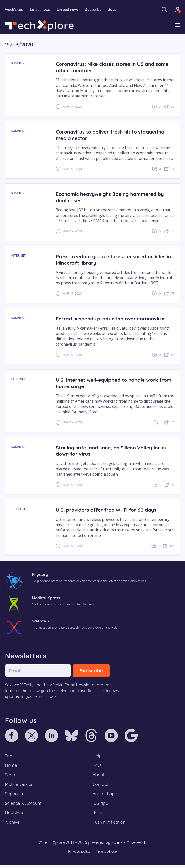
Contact (101, 786)
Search (12, 776)
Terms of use (107, 855)
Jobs (115, 10)
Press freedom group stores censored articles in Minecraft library (113, 260)
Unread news (70, 10)
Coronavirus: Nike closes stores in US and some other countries (114, 67)
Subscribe (96, 10)
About (99, 776)
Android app (105, 796)
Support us (16, 796)
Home (11, 766)
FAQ (97, 766)
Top (9, 756)
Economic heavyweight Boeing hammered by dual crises (112, 197)
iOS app (101, 806)
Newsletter (16, 816)
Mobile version (20, 786)
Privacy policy (79, 855)
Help (97, 756)
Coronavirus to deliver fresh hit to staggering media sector (112, 135)
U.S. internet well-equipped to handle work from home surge (109, 383)
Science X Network (129, 846)
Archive (13, 825)
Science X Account (24, 806)
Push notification (110, 825)
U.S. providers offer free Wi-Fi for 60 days (108, 510)
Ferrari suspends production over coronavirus (113, 319)
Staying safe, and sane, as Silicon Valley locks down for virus (113, 451)
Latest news (41, 10)
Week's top (15, 10)
